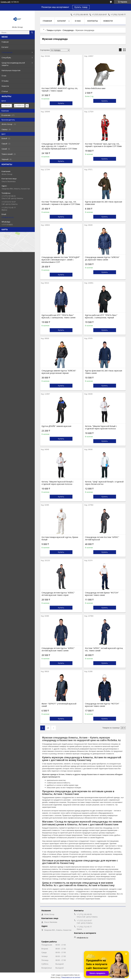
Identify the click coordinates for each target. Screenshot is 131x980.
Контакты (93, 21)
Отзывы (5, 81)
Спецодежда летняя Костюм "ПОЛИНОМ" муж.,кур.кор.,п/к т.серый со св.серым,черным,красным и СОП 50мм (61, 146)
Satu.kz (77, 975)
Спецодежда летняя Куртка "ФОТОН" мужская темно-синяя (102, 705)
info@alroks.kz (8, 217)
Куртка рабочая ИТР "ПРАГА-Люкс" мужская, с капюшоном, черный (101, 316)
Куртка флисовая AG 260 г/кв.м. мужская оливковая (104, 203)
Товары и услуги (54, 30)
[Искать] (32, 32)
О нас (4, 76)
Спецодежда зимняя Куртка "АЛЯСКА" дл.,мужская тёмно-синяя (102, 258)
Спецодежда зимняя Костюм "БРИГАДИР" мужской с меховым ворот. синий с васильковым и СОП (61, 260)
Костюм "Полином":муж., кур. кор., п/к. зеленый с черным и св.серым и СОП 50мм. (61, 203)
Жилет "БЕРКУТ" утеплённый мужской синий (59, 705)
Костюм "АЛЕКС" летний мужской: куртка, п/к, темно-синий (104, 649)
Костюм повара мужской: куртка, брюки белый (60, 538)
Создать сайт (6, 2)
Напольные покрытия (11, 70)
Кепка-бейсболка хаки (95, 88)
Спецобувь (6, 58)
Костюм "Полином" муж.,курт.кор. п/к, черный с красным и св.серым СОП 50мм (103, 145)
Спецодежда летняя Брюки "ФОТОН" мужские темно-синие (102, 594)
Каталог (5, 47)
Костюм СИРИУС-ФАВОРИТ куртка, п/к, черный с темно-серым (60, 90)
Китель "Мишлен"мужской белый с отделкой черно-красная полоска (101, 427)
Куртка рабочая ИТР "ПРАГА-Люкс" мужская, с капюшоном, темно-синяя (58, 316)
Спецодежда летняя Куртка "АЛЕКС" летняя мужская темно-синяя (58, 649)
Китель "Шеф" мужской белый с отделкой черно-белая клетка (104, 483)
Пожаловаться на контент (71, 977)
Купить (61, 103)
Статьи (5, 91)
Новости (5, 86)
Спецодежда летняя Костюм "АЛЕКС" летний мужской (102, 538)
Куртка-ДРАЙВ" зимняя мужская (56, 426)
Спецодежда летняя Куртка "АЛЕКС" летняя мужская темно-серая (58, 594)
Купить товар (81, 7)
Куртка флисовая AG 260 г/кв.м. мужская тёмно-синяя (104, 372)
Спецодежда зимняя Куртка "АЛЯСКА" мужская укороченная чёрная (59, 372)
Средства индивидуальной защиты (13, 64)
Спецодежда (7, 52)
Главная (5, 42)
